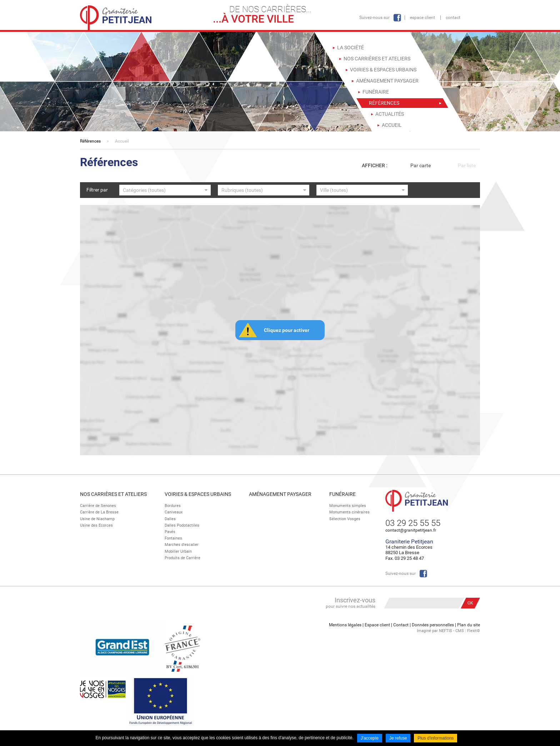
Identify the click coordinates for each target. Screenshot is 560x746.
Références (90, 141)
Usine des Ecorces (96, 525)
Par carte (421, 165)
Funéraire (342, 494)
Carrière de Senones (98, 506)
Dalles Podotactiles (182, 525)
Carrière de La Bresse (99, 512)
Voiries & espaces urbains (198, 494)
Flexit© (474, 631)
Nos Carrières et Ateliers (113, 494)
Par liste (467, 165)
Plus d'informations (436, 738)
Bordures (173, 506)
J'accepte (370, 738)
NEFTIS (446, 631)
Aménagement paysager (280, 494)
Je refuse (398, 738)
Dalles (170, 519)
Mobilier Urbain (178, 551)
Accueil (122, 141)
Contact (453, 18)
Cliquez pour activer (287, 330)
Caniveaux (174, 512)
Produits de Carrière (182, 558)
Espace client (422, 18)
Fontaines (173, 538)
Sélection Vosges (345, 519)
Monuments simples (348, 506)
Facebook (397, 18)
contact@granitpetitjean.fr (411, 530)
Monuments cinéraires (349, 512)
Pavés (170, 532)
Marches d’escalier (182, 545)
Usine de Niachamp (97, 519)
